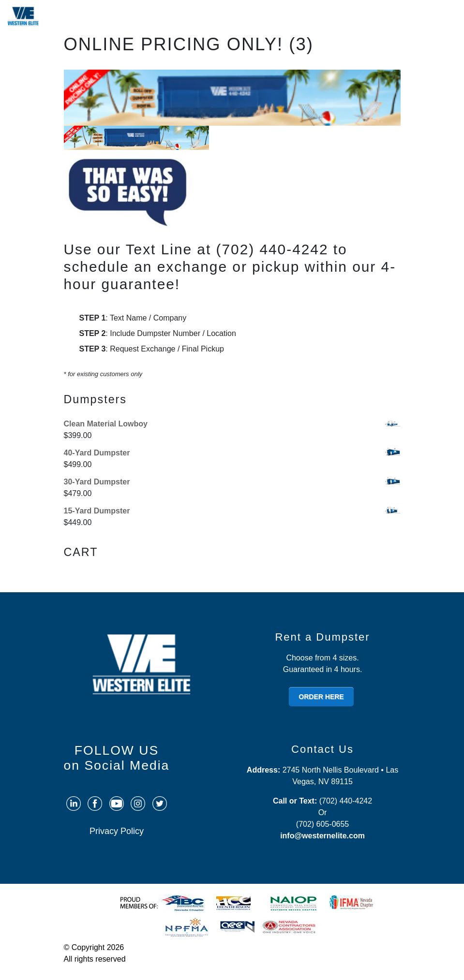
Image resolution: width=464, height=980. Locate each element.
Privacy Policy (117, 831)
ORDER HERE (321, 697)
